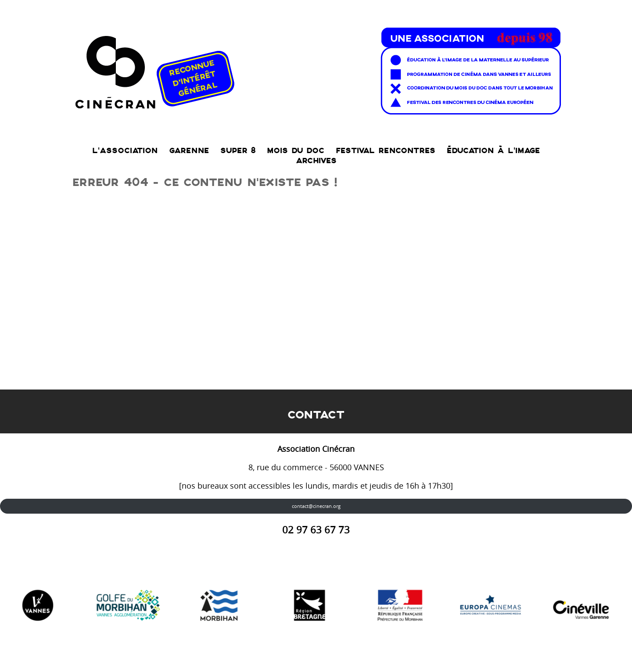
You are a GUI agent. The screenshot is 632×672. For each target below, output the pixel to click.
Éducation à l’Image (493, 151)
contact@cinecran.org (316, 506)
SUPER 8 (238, 151)
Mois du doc (296, 151)
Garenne (189, 151)
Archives (316, 161)
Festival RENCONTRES (386, 151)
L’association (125, 151)
